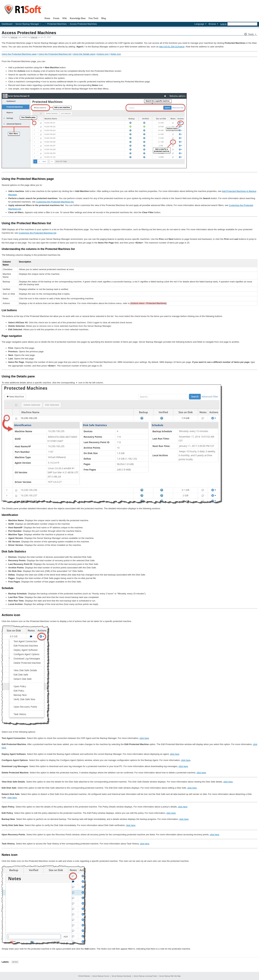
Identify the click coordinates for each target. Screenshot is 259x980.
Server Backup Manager (27, 24)
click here (144, 738)
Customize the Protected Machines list (55, 202)
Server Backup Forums (101, 976)
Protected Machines (57, 24)
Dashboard (7, 24)
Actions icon (103, 54)
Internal (14, 37)
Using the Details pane (84, 54)
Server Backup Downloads (121, 976)
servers (15, 962)
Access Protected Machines (29, 33)
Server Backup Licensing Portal (145, 976)
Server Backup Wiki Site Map (170, 976)
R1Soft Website (84, 976)
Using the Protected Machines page (19, 54)
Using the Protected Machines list (55, 54)
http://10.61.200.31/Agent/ (172, 47)
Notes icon (116, 54)
